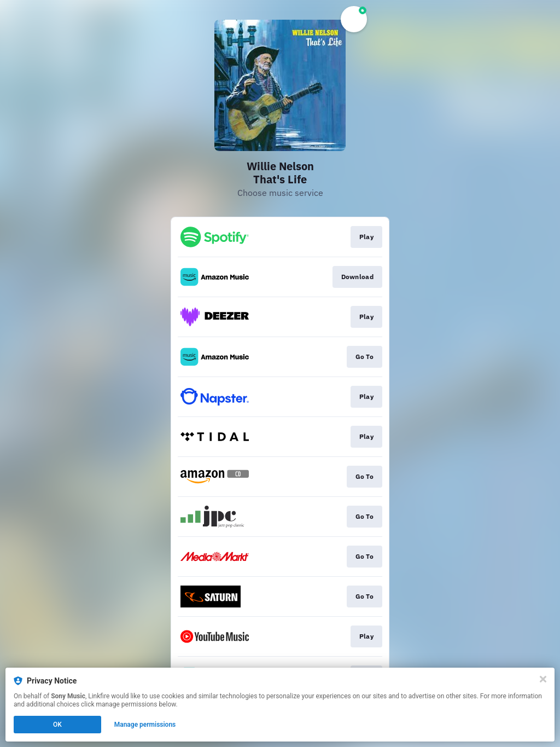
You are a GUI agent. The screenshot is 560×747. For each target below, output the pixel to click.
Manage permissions (145, 725)
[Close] (543, 679)
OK (57, 725)
